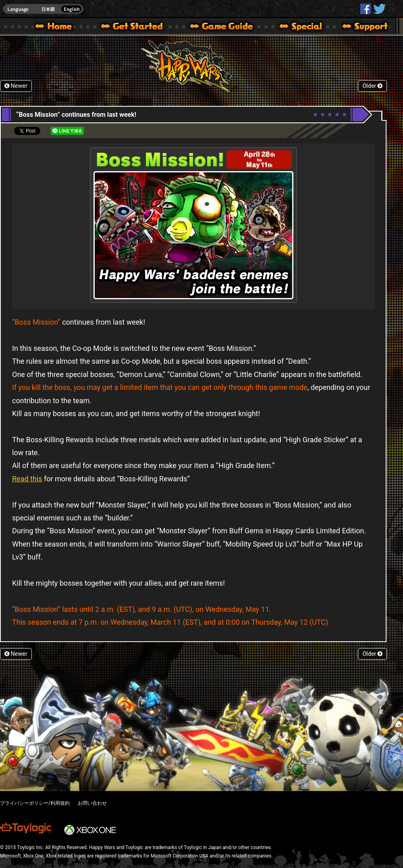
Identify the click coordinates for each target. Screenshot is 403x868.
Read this (27, 479)
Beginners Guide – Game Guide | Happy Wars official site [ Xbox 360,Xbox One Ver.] (227, 27)
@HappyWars (379, 9)
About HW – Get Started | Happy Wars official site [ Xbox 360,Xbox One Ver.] (139, 27)
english (43, 9)
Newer (16, 86)
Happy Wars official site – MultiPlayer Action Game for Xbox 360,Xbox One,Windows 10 (55, 27)
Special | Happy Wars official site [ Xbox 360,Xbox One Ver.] (298, 27)
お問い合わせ (92, 803)
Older (372, 86)
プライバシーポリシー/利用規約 (35, 803)
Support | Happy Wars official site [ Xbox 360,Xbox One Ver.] (358, 27)
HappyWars (366, 9)
